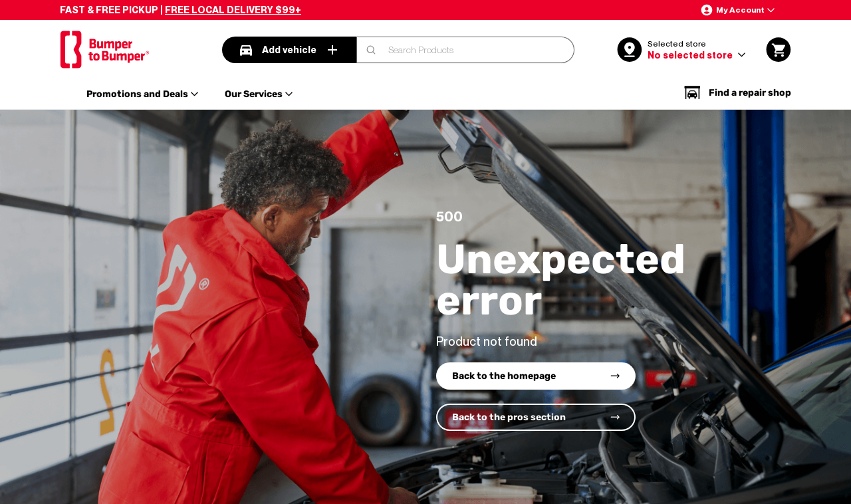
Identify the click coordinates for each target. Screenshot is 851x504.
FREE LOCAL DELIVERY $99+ (233, 10)
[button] (737, 10)
